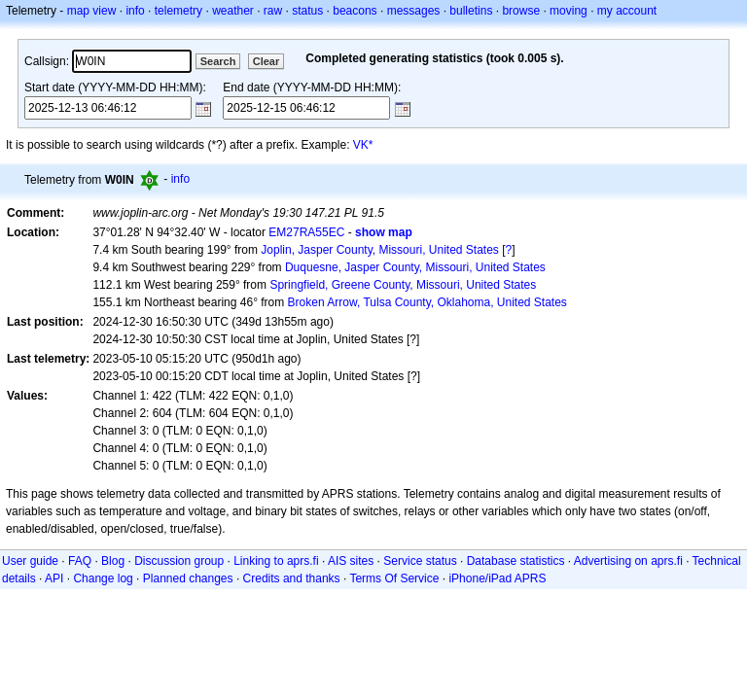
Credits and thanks (292, 578)
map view (92, 11)
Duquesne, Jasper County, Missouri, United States (415, 267)
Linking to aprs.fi (276, 561)
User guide (30, 561)
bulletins (471, 11)
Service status (420, 561)
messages (414, 11)
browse (521, 11)
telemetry (178, 11)
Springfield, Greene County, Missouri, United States (403, 285)
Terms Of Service (394, 578)
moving (569, 11)
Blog (113, 561)
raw (273, 11)
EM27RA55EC (306, 232)
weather (233, 11)
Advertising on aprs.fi (628, 561)
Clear (267, 61)
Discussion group (179, 561)
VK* (363, 145)
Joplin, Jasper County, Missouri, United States (380, 250)
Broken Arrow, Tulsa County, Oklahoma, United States (427, 302)
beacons (355, 11)
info (135, 11)
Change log (103, 578)
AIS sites (351, 561)
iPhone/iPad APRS (497, 578)
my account (627, 11)
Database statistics (516, 561)
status (307, 11)
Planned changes (188, 578)
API (54, 578)
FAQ (80, 561)
